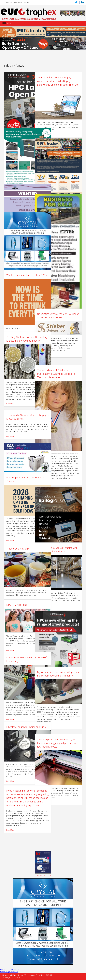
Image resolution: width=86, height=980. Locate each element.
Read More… (50, 134)
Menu (9, 23)
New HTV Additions (17, 605)
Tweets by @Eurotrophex (9, 972)
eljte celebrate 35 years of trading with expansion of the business (62, 552)
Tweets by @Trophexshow (10, 969)
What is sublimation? (18, 549)
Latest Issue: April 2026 (43, 875)
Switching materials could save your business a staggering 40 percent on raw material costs (63, 743)
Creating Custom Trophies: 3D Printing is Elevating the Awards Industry (22, 341)
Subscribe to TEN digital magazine (17, 3)
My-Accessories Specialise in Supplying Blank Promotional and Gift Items (61, 676)
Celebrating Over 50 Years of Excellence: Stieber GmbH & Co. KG (63, 318)
